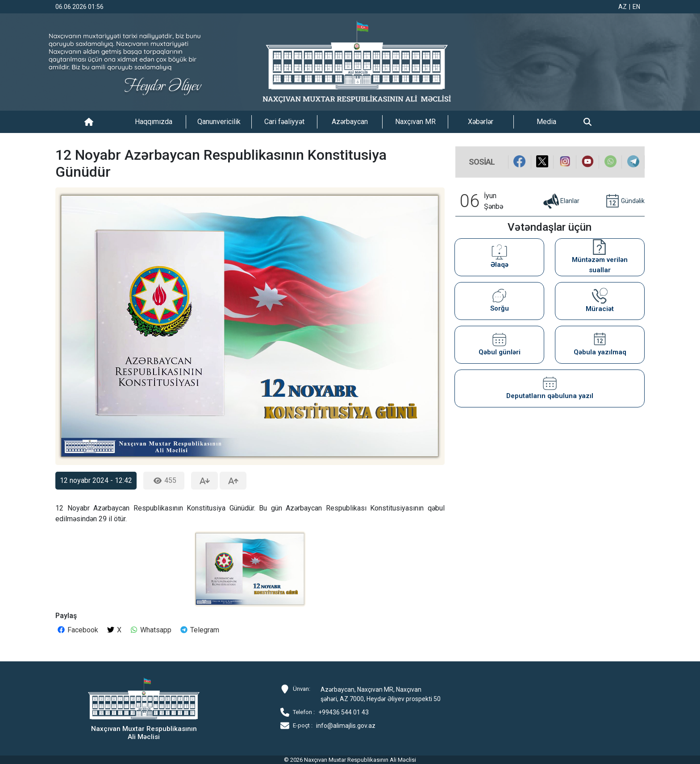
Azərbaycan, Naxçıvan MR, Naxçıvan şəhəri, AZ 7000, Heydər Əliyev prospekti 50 (381, 694)
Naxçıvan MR (415, 122)
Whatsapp (150, 630)
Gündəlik (624, 201)
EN (636, 7)
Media (546, 122)
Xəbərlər (481, 122)
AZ (623, 7)
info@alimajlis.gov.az (346, 726)
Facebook (77, 630)
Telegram (199, 630)
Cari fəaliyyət (284, 122)
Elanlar (561, 201)
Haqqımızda (154, 122)
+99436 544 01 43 (344, 712)
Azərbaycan (350, 122)
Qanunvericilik (219, 122)
